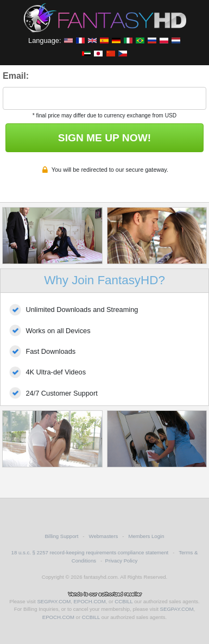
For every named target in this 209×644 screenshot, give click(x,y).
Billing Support (61, 536)
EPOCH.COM (90, 601)
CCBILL (123, 601)
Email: (16, 76)
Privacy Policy (122, 561)
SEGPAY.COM (54, 601)
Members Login (146, 536)
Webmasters (104, 536)
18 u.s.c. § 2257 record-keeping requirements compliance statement (90, 552)
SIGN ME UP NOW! (104, 138)
